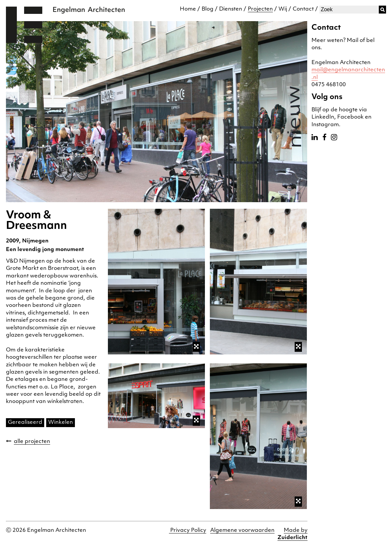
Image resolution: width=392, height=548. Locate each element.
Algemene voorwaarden (242, 530)
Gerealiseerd (25, 422)
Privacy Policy (188, 530)
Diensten (231, 9)
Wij (283, 9)
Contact (303, 9)
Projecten (260, 9)
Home (188, 9)
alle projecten (32, 442)
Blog (208, 9)
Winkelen (61, 422)
